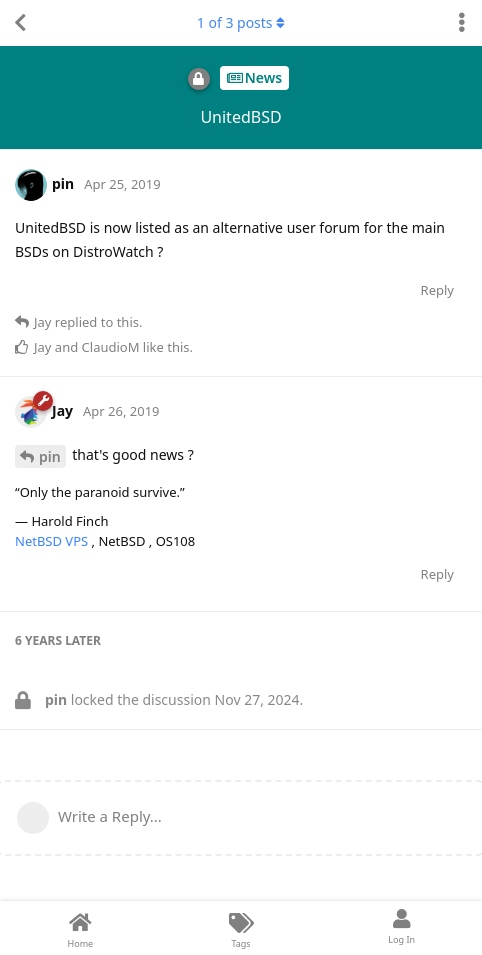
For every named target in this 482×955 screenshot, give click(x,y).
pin (50, 456)
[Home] (80, 928)
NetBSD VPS (53, 541)
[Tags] (241, 928)
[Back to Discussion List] (20, 23)
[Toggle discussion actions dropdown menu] (462, 23)
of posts (241, 22)
